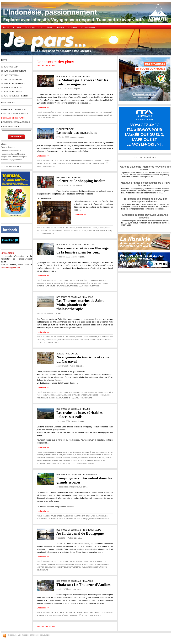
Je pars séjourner (91, 613)
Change (4, 144)
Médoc (49, 163)
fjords (105, 283)
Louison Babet (51, 340)
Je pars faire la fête (104, 392)
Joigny (98, 564)
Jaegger (66, 231)
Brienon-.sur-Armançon (58, 564)
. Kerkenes (95, 280)
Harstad (40, 286)
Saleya (59, 398)
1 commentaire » (47, 233)
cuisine (59, 231)
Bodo (71, 283)
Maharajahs (68, 115)
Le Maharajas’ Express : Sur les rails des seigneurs (82, 82)
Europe (72, 228)
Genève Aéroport (8, 147)
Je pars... (78, 89)
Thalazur (73, 615)
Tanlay (85, 567)
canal (72, 564)
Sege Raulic (74, 340)
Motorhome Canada (56, 519)
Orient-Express (70, 461)
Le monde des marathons (77, 132)
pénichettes (61, 567)
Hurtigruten (50, 286)
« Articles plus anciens (46, 65)
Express (53, 115)
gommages (41, 615)
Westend (66, 398)
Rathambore (80, 115)
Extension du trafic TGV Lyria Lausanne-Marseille (145, 216)
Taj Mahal (90, 115)
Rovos (97, 461)
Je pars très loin (103, 112)
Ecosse (74, 458)
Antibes (109, 613)
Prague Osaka (93, 163)
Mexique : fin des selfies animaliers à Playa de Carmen (146, 184)
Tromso (74, 286)
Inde (93, 112)
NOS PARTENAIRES (11, 166)
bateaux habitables (97, 561)
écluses (79, 564)
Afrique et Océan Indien (58, 452)
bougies (40, 231)
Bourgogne (42, 564)
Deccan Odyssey (63, 458)
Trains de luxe (101, 115)
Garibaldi (76, 395)
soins (49, 615)
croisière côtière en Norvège (88, 283)
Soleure (82, 231)
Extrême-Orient (51, 455)
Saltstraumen (63, 286)
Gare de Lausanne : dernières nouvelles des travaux (145, 168)
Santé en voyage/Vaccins (11, 160)
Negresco (94, 395)
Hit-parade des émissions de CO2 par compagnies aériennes (146, 200)
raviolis (74, 231)
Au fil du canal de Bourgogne (80, 533)
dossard (98, 160)
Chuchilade (50, 231)
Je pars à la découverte (87, 228)
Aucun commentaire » (46, 118)
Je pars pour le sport (78, 160)
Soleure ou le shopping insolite (81, 181)
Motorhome (42, 519)
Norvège (80, 280)
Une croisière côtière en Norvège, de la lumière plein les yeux (83, 250)
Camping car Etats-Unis (84, 516)
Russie (78, 455)
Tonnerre (92, 567)
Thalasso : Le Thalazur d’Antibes (84, 585)
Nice (101, 395)
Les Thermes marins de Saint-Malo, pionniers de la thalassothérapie (81, 305)
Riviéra (52, 398)
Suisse (101, 228)
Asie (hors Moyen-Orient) (58, 112)
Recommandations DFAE (12, 151)
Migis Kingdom (59, 163)
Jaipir (60, 115)
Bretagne (93, 337)
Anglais (46, 395)
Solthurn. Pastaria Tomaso (99, 231)
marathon (41, 163)
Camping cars (101, 516)
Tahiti (102, 163)
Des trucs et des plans (80, 112)
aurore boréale (61, 283)
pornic (83, 163)
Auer (52, 395)
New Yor (70, 163)
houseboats (89, 564)
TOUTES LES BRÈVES (145, 157)
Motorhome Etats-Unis (76, 519)
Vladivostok (65, 464)
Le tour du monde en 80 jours (91, 458)
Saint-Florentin (74, 567)
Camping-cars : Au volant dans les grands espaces (84, 480)
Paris (76, 163)
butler (45, 115)
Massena (84, 395)
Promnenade (42, 398)
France (79, 337)
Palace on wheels (85, 461)
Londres (107, 160)
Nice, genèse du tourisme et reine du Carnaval (83, 359)
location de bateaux (46, 567)
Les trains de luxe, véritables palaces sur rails (79, 415)
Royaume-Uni (69, 455)
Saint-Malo (63, 340)
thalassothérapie (88, 340)
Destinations (74, 392)
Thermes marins (104, 340)
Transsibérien (53, 464)
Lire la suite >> (43, 108)
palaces (107, 395)
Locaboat (106, 564)
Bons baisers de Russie (97, 455)
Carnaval (59, 395)
